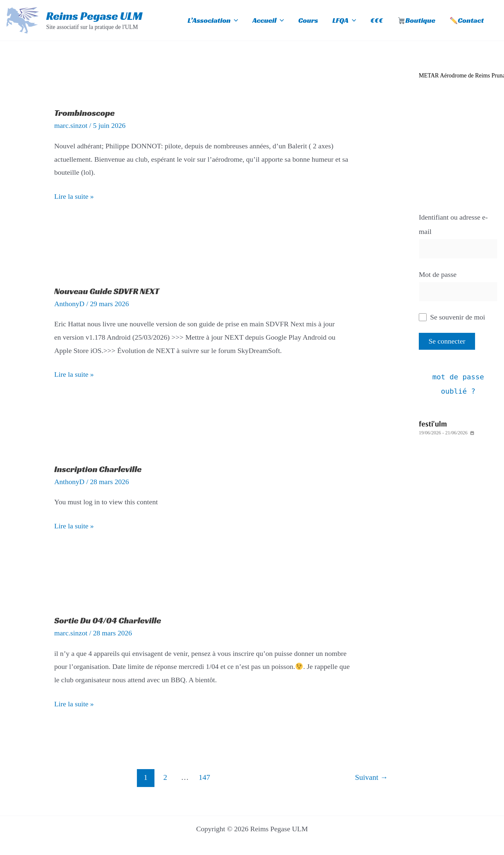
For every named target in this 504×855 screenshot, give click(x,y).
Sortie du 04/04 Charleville (108, 620)
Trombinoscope (85, 113)
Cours (308, 20)
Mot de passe (438, 274)
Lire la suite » (74, 195)
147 (204, 777)
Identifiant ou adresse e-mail (453, 224)
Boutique (416, 20)
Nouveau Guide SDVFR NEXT (107, 291)
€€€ (377, 20)
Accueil (268, 20)
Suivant (371, 777)
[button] (234, 20)
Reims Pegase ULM (94, 16)
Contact (467, 20)
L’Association (213, 20)
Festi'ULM (433, 424)
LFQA (344, 20)
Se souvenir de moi (452, 317)
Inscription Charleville (98, 469)
